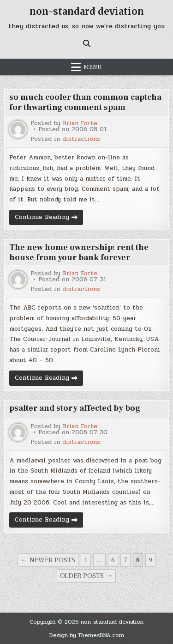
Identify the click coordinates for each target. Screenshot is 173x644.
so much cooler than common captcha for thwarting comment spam (85, 102)
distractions (81, 139)
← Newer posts (48, 560)
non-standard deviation (87, 11)
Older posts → (86, 576)
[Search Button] (87, 43)
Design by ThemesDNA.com (87, 635)
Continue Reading (49, 219)
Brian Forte (80, 124)
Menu (93, 67)
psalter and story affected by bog (75, 408)
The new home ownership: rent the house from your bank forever (79, 252)
